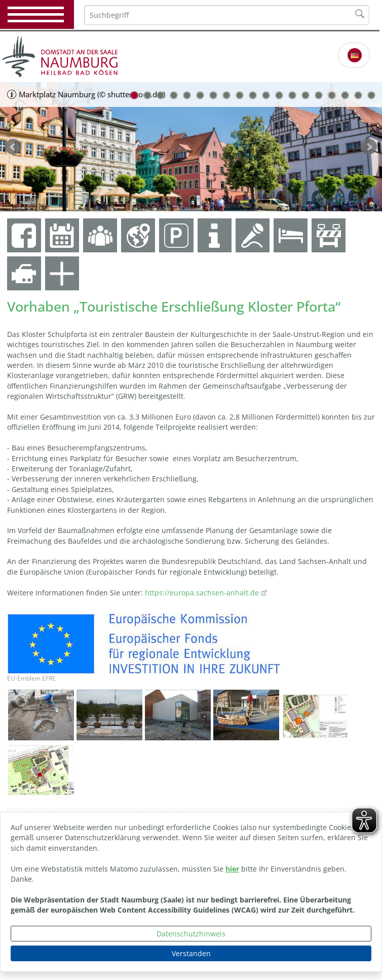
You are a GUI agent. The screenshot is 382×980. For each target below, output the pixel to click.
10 (253, 95)
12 (279, 95)
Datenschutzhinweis (191, 934)
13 (292, 95)
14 (305, 95)
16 (332, 95)
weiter (369, 147)
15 (319, 95)
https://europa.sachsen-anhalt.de (201, 593)
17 (345, 95)
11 (266, 95)
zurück (13, 147)
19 (371, 95)
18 (358, 95)
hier (232, 869)
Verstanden (191, 953)
